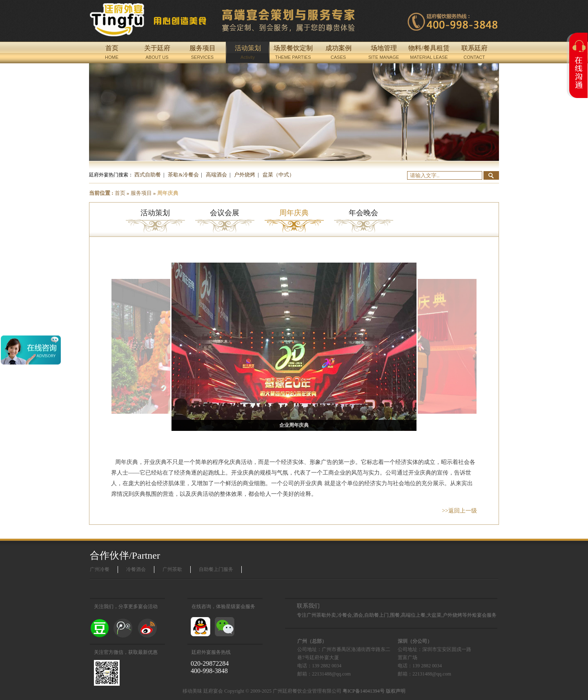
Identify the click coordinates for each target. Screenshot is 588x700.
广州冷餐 (100, 569)
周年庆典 (168, 193)
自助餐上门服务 (216, 569)
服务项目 (141, 193)
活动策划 (155, 213)
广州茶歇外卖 (321, 615)
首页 (120, 193)
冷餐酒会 (136, 569)
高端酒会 (216, 175)
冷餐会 (345, 615)
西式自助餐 (148, 175)
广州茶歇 (172, 569)
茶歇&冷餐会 (183, 175)
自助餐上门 (376, 615)
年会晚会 (363, 213)
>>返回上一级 (459, 511)
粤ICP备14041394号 (364, 691)
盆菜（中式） (278, 175)
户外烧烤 (245, 175)
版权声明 (396, 691)
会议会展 (225, 213)
